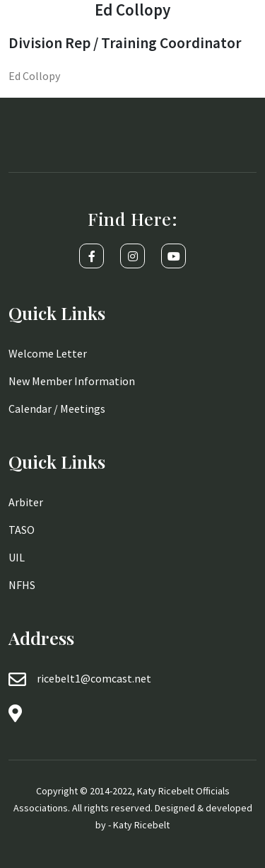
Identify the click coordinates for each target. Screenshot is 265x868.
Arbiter (26, 502)
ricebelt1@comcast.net (94, 678)
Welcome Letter (48, 353)
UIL (17, 557)
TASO (22, 530)
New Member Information (72, 381)
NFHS (22, 585)
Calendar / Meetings (57, 409)
